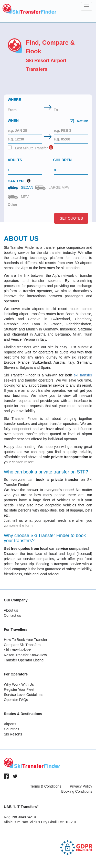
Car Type (17, 181)
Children (62, 160)
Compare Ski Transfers (22, 645)
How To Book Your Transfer (25, 640)
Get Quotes (71, 218)
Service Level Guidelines (24, 695)
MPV (19, 197)
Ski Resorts (13, 734)
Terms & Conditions (46, 786)
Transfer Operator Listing (24, 660)
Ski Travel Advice (18, 650)
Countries (12, 729)
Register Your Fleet (19, 689)
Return (79, 121)
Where (14, 100)
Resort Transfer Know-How (25, 655)
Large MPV (53, 188)
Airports (10, 724)
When (48, 121)
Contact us (12, 615)
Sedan (21, 187)
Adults (15, 160)
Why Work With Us (19, 684)
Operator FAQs (16, 700)
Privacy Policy (81, 786)
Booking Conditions (77, 791)
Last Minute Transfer (28, 148)
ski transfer (83, 375)
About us (11, 610)
